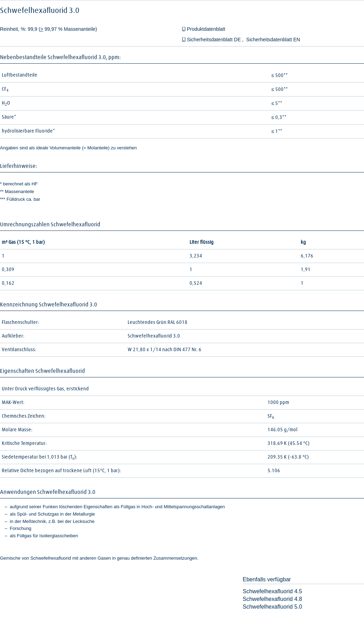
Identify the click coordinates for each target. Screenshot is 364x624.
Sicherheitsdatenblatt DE (214, 40)
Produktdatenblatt (206, 29)
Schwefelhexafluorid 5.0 (272, 607)
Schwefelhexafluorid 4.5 (272, 591)
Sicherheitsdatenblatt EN (273, 40)
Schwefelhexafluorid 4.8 (272, 599)
